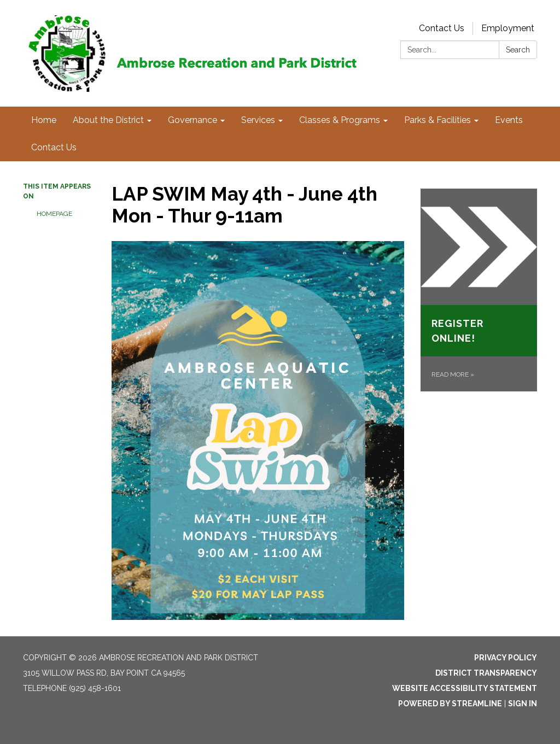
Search (518, 50)
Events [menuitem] (509, 120)
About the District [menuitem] (108, 120)
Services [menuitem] (258, 120)
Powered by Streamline (450, 704)
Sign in (523, 704)
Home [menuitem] (44, 120)
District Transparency (486, 673)
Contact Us (442, 28)
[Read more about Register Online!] (479, 290)
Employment (508, 28)
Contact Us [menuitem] (54, 147)
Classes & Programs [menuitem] (340, 120)
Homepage (54, 214)
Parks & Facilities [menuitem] (437, 120)
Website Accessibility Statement (465, 688)
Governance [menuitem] (192, 120)
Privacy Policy (506, 658)
